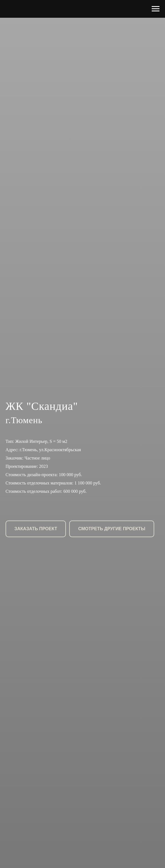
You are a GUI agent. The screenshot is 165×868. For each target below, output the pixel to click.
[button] (36, 529)
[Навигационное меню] (156, 9)
